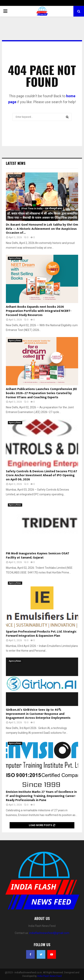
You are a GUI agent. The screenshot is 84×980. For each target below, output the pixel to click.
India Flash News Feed (49, 976)
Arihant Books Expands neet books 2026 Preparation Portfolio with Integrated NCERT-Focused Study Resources (39, 311)
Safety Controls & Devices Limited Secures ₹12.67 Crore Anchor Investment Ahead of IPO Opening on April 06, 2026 (42, 476)
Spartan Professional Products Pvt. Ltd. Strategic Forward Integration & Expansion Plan (41, 634)
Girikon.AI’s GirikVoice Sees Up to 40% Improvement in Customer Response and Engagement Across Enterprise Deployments (38, 714)
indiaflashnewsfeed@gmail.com (49, 933)
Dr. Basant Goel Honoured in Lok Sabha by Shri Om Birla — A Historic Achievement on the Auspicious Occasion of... (42, 229)
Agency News (15, 176)
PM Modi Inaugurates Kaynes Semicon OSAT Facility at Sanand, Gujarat (38, 556)
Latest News (16, 163)
